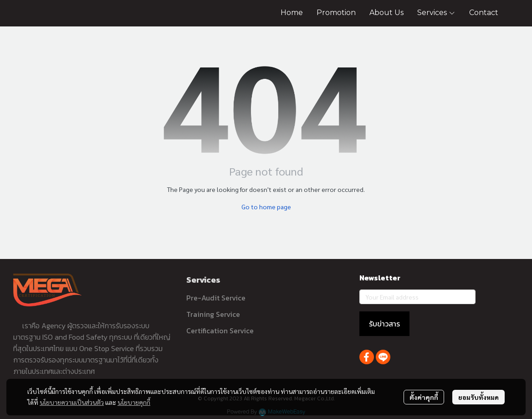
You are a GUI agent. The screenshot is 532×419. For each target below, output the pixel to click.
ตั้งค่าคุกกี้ (424, 397)
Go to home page (266, 207)
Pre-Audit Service (216, 298)
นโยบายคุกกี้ (134, 402)
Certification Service (220, 331)
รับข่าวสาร (384, 324)
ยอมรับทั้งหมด (478, 397)
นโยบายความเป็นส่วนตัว (72, 402)
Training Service (213, 314)
